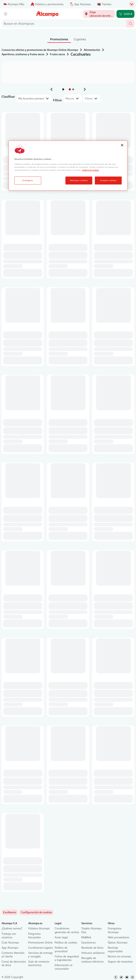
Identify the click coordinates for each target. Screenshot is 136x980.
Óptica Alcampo (118, 942)
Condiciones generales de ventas (67, 930)
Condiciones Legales (41, 948)
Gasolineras (88, 942)
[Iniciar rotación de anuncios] (63, 89)
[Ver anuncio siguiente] (85, 89)
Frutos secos (57, 54)
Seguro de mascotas (120, 961)
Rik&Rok (86, 937)
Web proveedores (119, 937)
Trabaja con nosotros (9, 935)
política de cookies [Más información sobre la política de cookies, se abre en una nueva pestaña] (90, 170)
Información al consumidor (64, 967)
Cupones (80, 39)
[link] (36, 912)
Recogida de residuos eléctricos (92, 960)
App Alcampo (10, 948)
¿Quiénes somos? (12, 928)
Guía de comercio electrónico (39, 963)
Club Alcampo (10, 942)
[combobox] (64, 23)
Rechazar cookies (79, 180)
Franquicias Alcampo (115, 930)
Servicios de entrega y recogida (40, 954)
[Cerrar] (122, 145)
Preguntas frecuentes (34, 935)
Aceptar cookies (108, 180)
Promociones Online (40, 942)
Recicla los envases (119, 956)
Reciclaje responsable (115, 949)
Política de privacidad (61, 949)
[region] (68, 166)
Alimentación (92, 50)
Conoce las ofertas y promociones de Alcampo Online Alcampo (40, 50)
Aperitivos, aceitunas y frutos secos (23, 54)
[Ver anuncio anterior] (51, 89)
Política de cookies (66, 942)
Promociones (59, 39)
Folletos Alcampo (39, 928)
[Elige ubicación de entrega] (99, 14)
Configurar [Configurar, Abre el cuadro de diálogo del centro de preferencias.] (28, 180)
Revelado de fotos (92, 948)
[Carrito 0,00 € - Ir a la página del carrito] (125, 14)
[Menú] (6, 14)
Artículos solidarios (93, 953)
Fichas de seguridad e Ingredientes (67, 958)
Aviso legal (61, 937)
